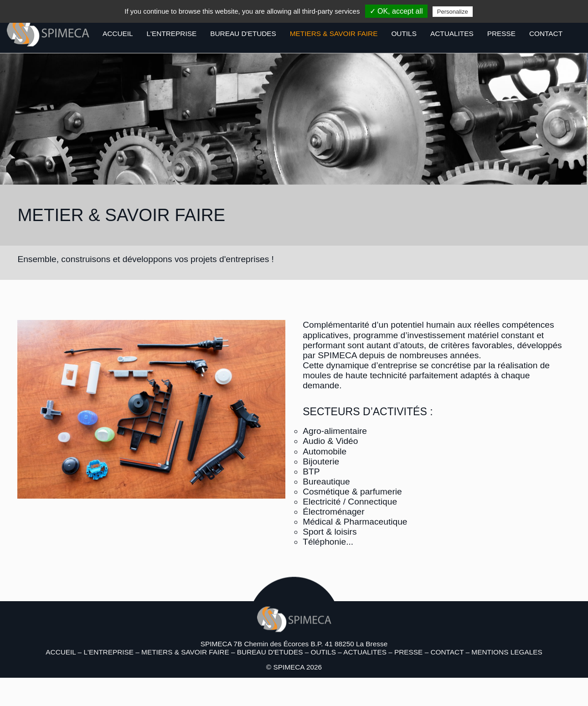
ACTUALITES (452, 33)
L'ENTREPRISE (172, 33)
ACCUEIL (118, 33)
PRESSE (501, 33)
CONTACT (546, 33)
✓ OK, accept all (396, 11)
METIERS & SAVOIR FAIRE (334, 33)
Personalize (453, 12)
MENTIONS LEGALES (507, 652)
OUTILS (404, 33)
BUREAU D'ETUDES (243, 33)
